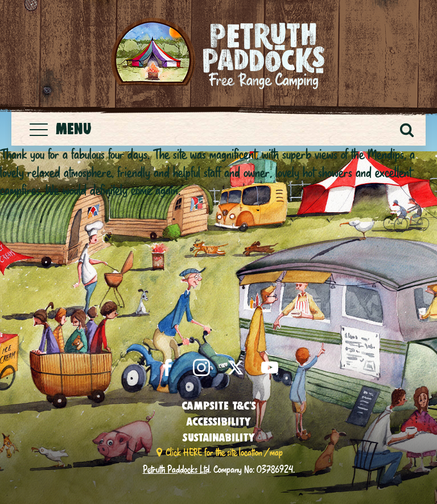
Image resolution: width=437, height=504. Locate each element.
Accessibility (218, 422)
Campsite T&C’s (219, 406)
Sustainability (218, 437)
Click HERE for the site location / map (224, 452)
